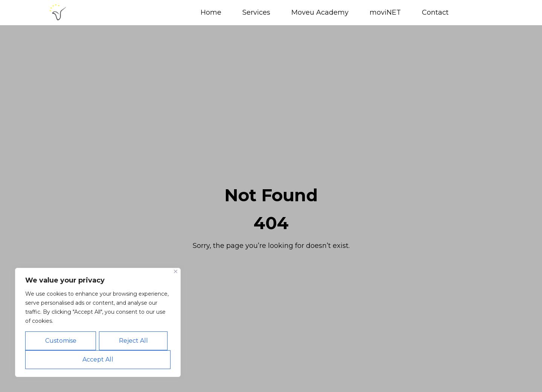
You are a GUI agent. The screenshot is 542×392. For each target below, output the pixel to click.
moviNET (385, 12)
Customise (61, 341)
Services (256, 12)
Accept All (98, 359)
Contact (435, 12)
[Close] (176, 271)
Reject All (133, 341)
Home (211, 12)
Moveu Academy (320, 12)
